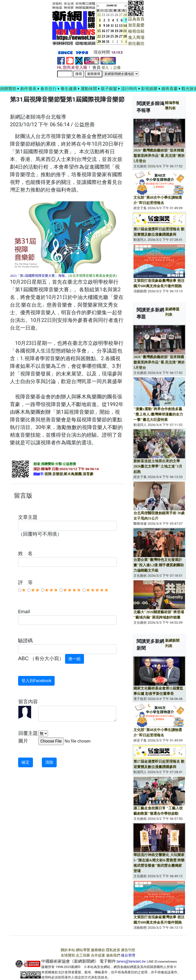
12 (116, 26)
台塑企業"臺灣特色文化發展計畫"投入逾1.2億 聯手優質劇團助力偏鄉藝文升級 (159, 565)
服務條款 (98, 950)
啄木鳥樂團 (73, 474)
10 (108, 26)
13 (121, 26)
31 (108, 42)
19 (116, 31)
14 (125, 26)
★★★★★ (97, 590)
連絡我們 (113, 955)
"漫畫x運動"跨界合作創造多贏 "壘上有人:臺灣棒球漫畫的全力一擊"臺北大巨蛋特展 (158, 414)
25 (112, 15)
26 (116, 15)
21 (125, 31)
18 (112, 31)
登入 (105, 68)
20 (121, 31)
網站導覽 (83, 950)
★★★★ (72, 590)
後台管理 (128, 955)
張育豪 (88, 474)
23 (103, 15)
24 (108, 15)
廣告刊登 (128, 950)
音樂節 (58, 474)
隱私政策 (113, 950)
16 (103, 31)
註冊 (117, 68)
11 (112, 26)
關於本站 (68, 950)
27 (121, 15)
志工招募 (83, 955)
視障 (48, 474)
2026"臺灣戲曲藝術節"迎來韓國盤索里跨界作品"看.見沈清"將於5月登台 (159, 156)
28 (125, 15)
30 (103, 42)
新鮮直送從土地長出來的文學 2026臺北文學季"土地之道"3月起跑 (158, 466)
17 (108, 31)
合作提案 (98, 955)
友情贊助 (68, 955)
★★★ (51, 590)
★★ (35, 590)
